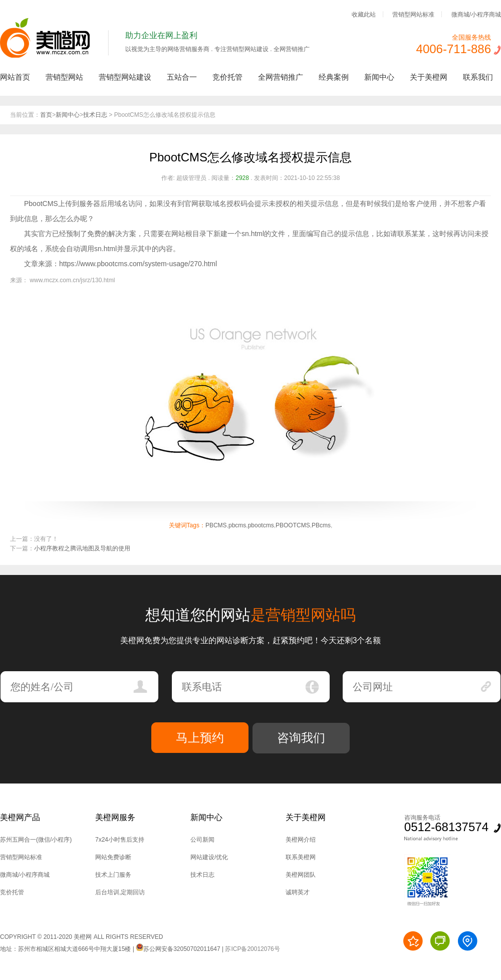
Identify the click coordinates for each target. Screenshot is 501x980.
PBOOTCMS (293, 525)
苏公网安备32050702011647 (178, 949)
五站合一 (182, 77)
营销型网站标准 (413, 14)
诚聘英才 (298, 892)
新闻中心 (379, 77)
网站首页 (15, 77)
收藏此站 (364, 14)
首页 (46, 115)
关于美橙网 (429, 77)
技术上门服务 (113, 875)
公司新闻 (202, 840)
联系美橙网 (301, 857)
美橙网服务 (115, 817)
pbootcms (261, 525)
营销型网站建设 (125, 77)
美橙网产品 (20, 817)
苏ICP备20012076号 (252, 949)
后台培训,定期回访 (120, 892)
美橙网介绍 (301, 840)
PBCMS (216, 525)
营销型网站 (64, 77)
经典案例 (334, 77)
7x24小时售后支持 (120, 840)
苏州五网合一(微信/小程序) (36, 840)
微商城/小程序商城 (476, 14)
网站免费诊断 (113, 857)
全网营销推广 (281, 77)
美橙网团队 (301, 875)
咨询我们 (301, 738)
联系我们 (478, 77)
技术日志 (95, 115)
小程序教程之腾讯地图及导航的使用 (82, 548)
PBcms (321, 525)
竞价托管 (227, 77)
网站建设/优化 (209, 857)
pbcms (237, 525)
